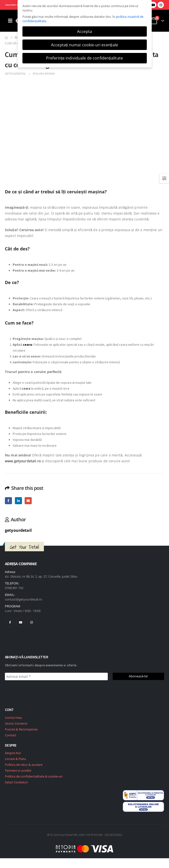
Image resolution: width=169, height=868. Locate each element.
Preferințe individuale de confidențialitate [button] (84, 58)
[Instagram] (161, 5)
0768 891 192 (14, 588)
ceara (27, 345)
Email (28, 501)
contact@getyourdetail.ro (24, 599)
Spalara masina (44, 74)
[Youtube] (153, 5)
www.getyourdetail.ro (23, 461)
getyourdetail (15, 74)
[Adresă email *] (56, 676)
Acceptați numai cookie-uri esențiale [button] (84, 45)
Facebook (8, 501)
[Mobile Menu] (10, 21)
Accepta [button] (84, 31)
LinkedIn (18, 501)
